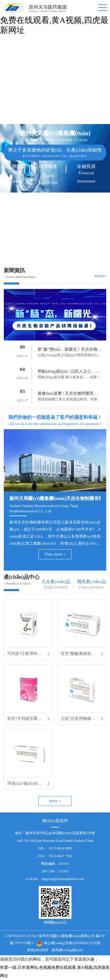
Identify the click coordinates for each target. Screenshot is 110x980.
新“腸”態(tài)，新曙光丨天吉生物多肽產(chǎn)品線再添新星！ (70, 350)
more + (55, 801)
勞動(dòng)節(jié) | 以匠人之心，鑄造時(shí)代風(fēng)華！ (68, 372)
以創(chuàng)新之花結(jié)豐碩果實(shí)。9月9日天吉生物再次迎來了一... (69, 356)
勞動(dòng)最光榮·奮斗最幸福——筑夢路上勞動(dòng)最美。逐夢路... (69, 378)
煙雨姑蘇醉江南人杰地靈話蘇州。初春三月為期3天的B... (69, 400)
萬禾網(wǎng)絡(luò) (67, 950)
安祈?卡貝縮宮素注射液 (24, 720)
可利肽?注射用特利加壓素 (24, 655)
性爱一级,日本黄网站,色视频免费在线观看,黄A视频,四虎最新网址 (54, 20)
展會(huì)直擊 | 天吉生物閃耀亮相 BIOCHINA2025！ (70, 394)
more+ (100, 276)
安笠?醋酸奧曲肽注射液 (78, 655)
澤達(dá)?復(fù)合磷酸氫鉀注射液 (25, 785)
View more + (55, 554)
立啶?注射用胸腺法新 (78, 720)
